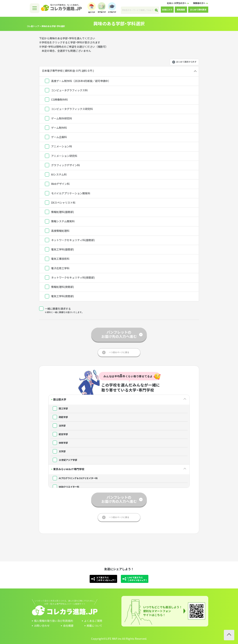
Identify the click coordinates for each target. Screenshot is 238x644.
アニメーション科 (58, 148)
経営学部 (59, 434)
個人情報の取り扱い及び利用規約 (54, 621)
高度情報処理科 (57, 232)
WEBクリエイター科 (65, 487)
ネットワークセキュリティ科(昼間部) (70, 241)
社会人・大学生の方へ (177, 3)
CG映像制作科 (56, 101)
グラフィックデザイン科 (62, 166)
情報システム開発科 (60, 223)
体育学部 (59, 443)
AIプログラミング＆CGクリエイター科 (74, 478)
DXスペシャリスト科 (60, 204)
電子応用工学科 (57, 269)
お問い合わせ (42, 626)
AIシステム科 (56, 176)
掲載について (94, 626)
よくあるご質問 (93, 621)
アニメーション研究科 (61, 157)
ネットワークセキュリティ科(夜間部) (70, 279)
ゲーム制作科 (56, 129)
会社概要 (68, 626)
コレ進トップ (33, 26)
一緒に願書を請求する (55, 309)
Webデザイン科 (57, 185)
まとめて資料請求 (198, 10)
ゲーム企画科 (56, 138)
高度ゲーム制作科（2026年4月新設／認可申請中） (78, 82)
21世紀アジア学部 (64, 460)
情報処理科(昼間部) (59, 213)
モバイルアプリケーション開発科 (67, 195)
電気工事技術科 (57, 260)
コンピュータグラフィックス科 (66, 91)
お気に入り (167, 10)
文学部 (58, 451)
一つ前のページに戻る (119, 352)
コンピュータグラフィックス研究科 (69, 110)
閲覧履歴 (181, 10)
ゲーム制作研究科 (58, 120)
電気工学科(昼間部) (59, 251)
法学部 (58, 425)
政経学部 (59, 417)
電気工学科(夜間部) (59, 298)
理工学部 (59, 408)
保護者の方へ (199, 3)
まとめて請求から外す (186, 62)
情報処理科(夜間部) (59, 288)
